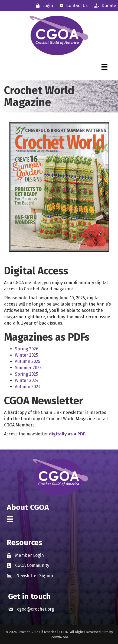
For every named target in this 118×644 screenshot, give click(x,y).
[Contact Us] (72, 6)
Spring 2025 (27, 374)
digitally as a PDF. (67, 434)
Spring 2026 (27, 349)
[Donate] (104, 6)
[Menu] (104, 67)
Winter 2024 (27, 380)
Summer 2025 (28, 368)
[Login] (43, 6)
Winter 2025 (27, 355)
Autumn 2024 (28, 387)
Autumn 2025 (28, 361)
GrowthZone (59, 637)
